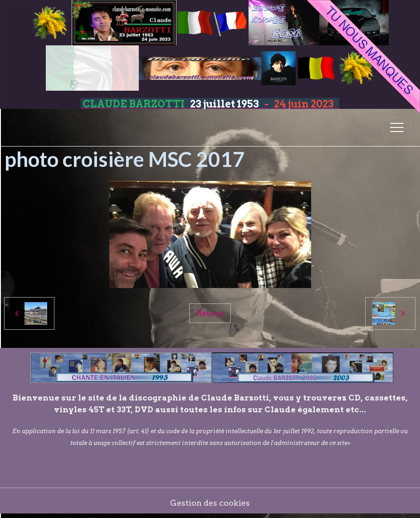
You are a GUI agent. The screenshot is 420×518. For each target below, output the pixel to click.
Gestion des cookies (210, 503)
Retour (210, 313)
